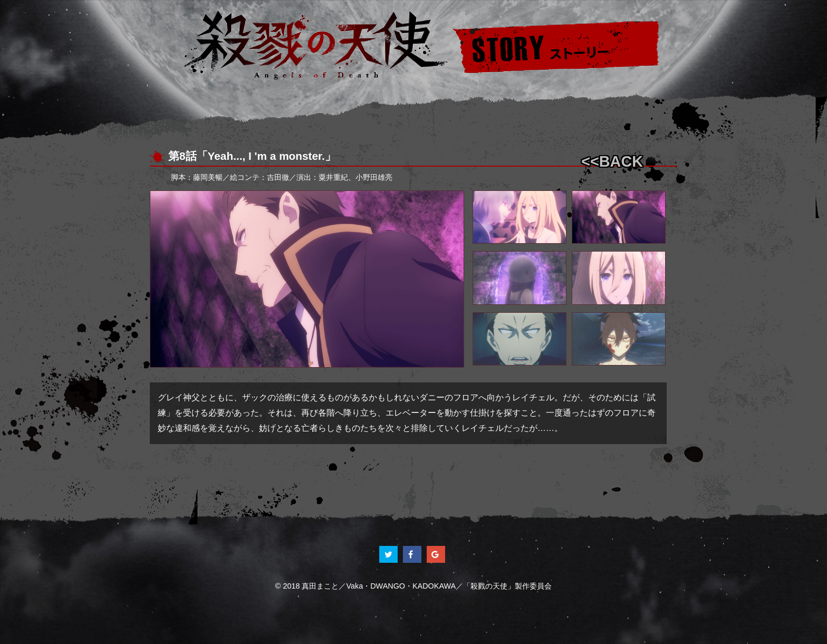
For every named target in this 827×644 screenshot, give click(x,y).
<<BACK (612, 161)
